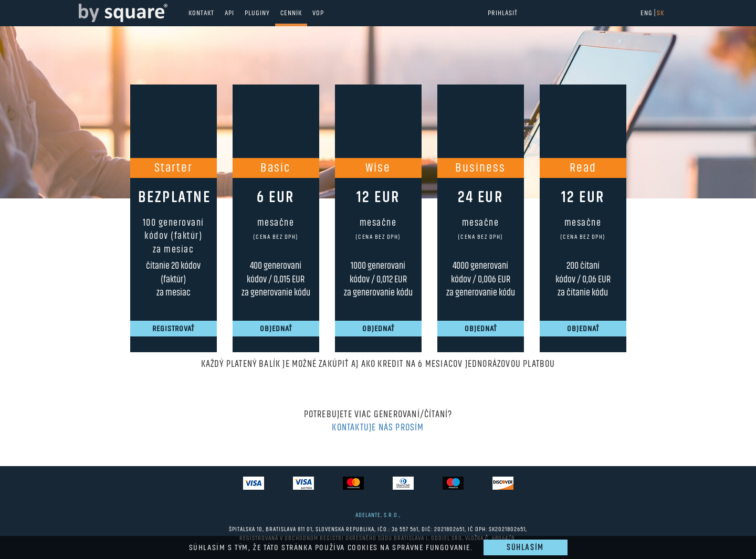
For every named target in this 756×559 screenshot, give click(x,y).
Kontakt (201, 13)
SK (660, 13)
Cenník (291, 13)
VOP (318, 13)
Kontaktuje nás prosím (378, 427)
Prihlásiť (503, 13)
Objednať (276, 329)
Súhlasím (525, 547)
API (229, 13)
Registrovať (173, 329)
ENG (647, 13)
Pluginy (257, 13)
